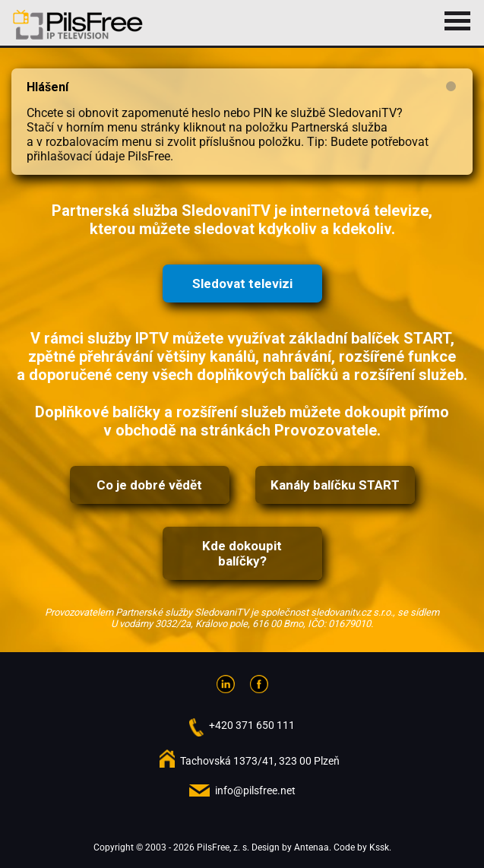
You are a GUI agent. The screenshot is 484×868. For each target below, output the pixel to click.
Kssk (379, 847)
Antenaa (312, 847)
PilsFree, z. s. (223, 847)
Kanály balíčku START (335, 485)
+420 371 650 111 (252, 725)
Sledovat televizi (242, 284)
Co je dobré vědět (149, 485)
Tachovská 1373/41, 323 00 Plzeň (260, 761)
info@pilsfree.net (255, 790)
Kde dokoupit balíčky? (242, 553)
